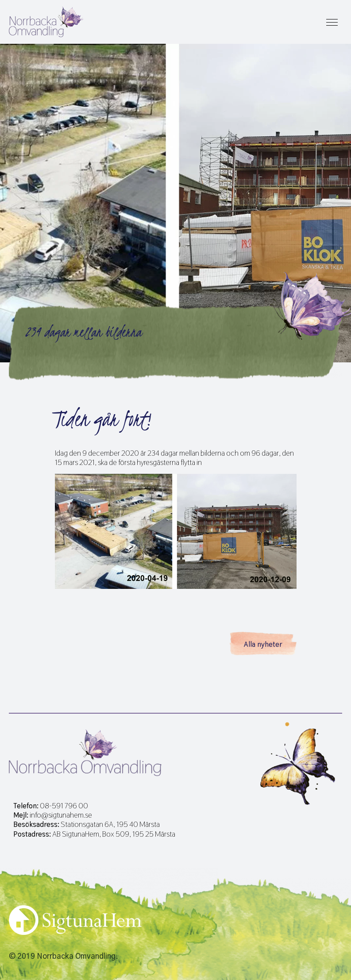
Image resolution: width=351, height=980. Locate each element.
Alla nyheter (263, 644)
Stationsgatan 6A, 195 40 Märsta (110, 824)
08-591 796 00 (64, 806)
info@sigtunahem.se (61, 815)
